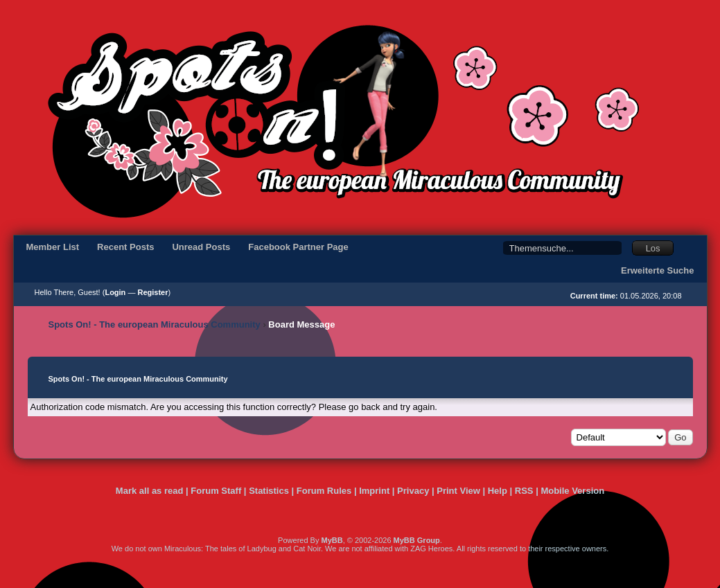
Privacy (413, 491)
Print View (458, 491)
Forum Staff (216, 491)
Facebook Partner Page (298, 247)
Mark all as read (150, 491)
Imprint (374, 491)
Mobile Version (572, 491)
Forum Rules (324, 491)
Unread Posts (201, 247)
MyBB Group (417, 540)
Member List (53, 247)
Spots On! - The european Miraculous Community (155, 324)
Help (498, 491)
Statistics (269, 491)
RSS (524, 491)
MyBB (332, 540)
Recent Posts (125, 247)
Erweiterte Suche (658, 270)
